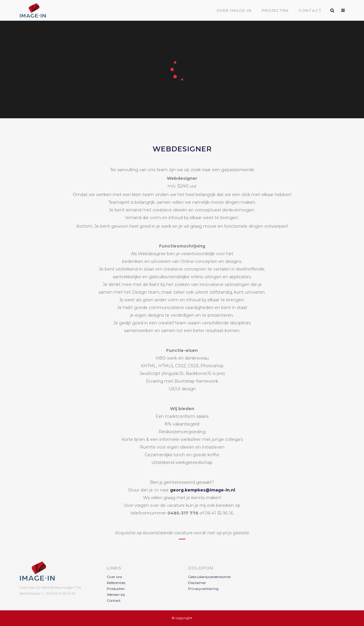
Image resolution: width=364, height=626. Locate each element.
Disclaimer (197, 583)
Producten (116, 589)
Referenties (116, 583)
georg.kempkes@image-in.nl (203, 490)
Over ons (114, 577)
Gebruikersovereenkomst (209, 577)
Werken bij (116, 595)
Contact (114, 600)
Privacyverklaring (203, 589)
